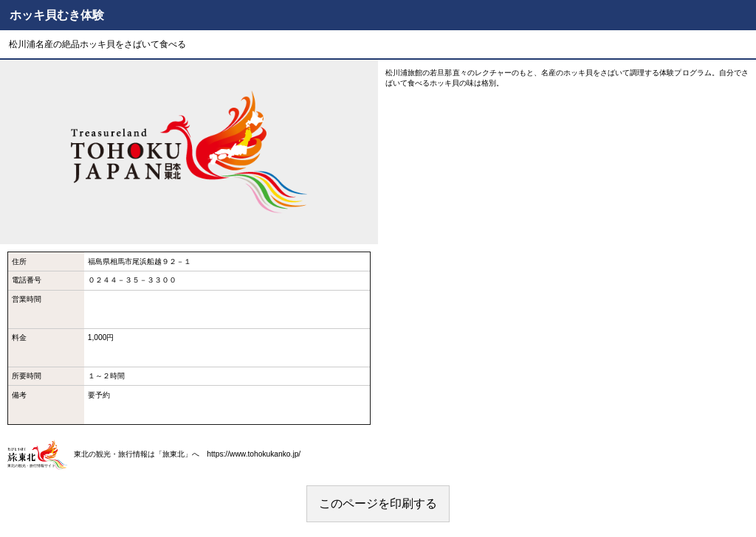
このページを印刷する (378, 503)
